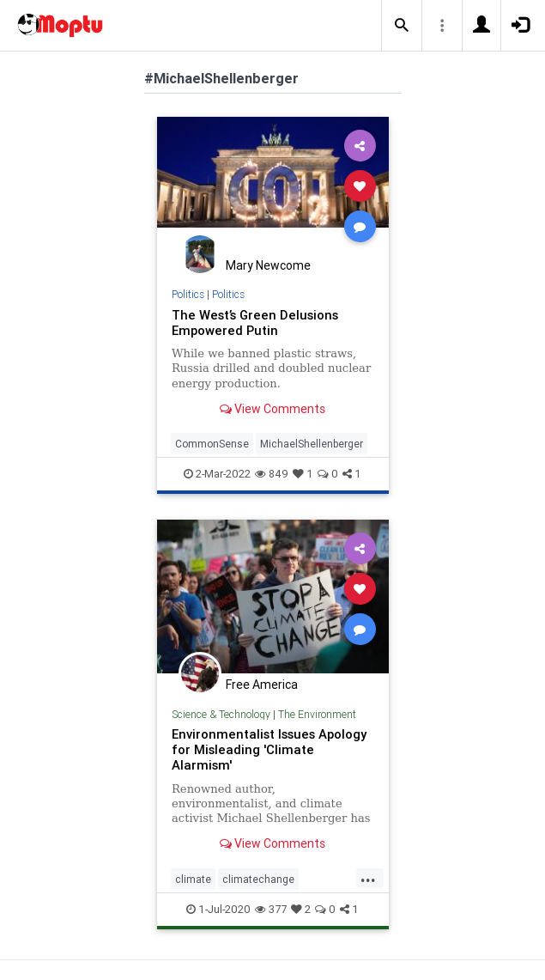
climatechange (258, 879)
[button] (402, 26)
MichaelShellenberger (312, 444)
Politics (188, 294)
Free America (262, 685)
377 (271, 909)
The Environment (317, 714)
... (368, 878)
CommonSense (212, 444)
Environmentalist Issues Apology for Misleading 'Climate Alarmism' (269, 749)
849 (272, 474)
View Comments (272, 409)
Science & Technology (221, 714)
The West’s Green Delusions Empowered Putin (255, 323)
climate (193, 879)
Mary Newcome (268, 265)
